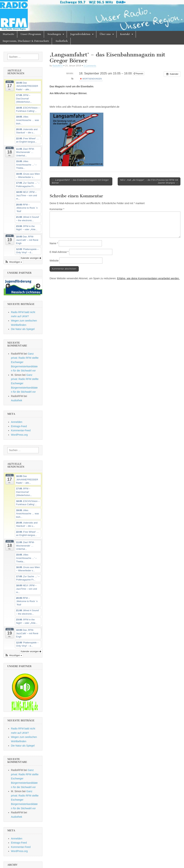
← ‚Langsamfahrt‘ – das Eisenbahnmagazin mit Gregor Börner (80, 181)
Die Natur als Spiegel (23, 329)
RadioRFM (57, 66)
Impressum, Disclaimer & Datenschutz (26, 41)
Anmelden (17, 422)
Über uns (105, 34)
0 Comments (90, 66)
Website (54, 261)
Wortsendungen (91, 79)
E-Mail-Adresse (59, 252)
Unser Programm (31, 34)
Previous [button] (8, 286)
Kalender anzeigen (31, 258)
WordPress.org (19, 435)
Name (54, 243)
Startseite (9, 34)
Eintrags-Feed (19, 426)
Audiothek (62, 41)
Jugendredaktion (80, 34)
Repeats (139, 74)
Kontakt (125, 34)
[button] (13, 262)
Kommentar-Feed (21, 430)
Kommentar (57, 209)
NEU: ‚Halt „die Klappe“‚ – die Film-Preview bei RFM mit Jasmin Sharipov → (149, 181)
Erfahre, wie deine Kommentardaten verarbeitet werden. (148, 278)
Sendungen (54, 34)
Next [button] (38, 286)
